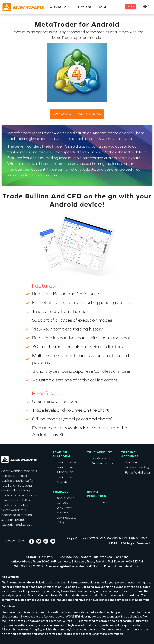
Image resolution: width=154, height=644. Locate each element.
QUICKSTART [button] (60, 7)
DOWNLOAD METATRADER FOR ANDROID (77, 114)
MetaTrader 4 (66, 462)
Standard (132, 462)
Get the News (100, 502)
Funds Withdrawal (138, 473)
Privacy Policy (14, 541)
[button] (147, 6)
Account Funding (137, 468)
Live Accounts (101, 458)
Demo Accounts (102, 464)
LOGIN (130, 7)
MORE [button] (104, 7)
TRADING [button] (85, 7)
